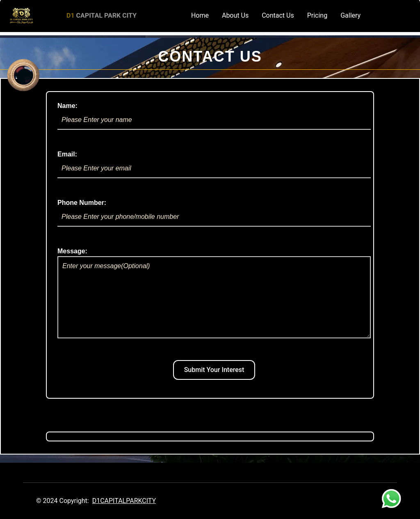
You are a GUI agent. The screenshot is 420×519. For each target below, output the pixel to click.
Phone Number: (214, 213)
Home (200, 15)
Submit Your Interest (214, 370)
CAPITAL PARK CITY (102, 15)
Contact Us (278, 15)
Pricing (317, 15)
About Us (235, 15)
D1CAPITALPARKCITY (124, 501)
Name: (214, 116)
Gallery (350, 15)
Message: (214, 293)
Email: (214, 164)
